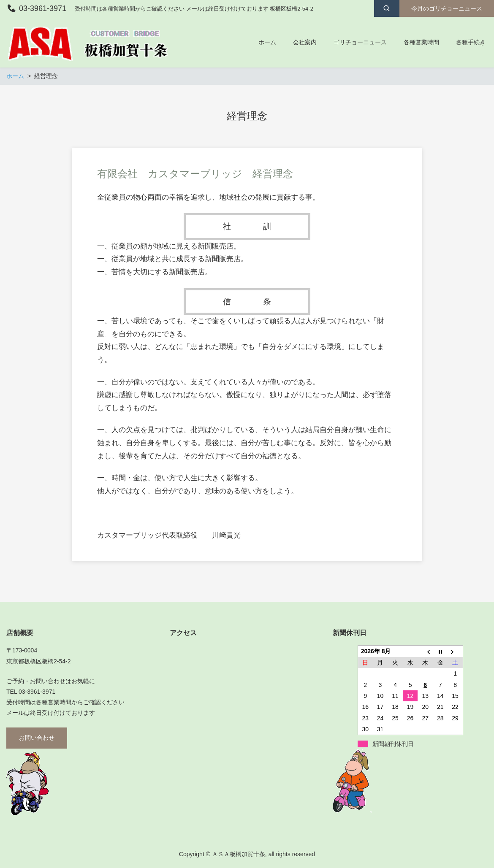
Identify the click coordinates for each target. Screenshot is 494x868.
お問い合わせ (37, 738)
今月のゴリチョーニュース (447, 8)
